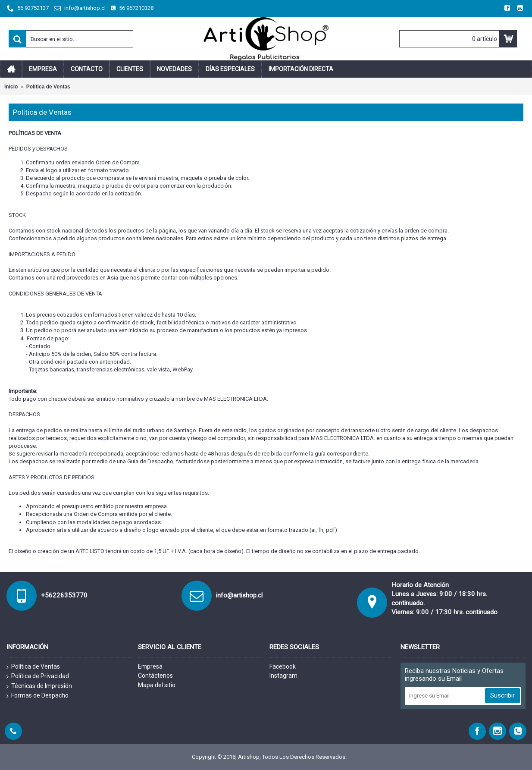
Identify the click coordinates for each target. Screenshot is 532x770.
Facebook (283, 666)
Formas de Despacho (38, 696)
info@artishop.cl (239, 595)
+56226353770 (64, 595)
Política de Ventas (33, 667)
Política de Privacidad (38, 676)
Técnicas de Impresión (39, 686)
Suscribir (502, 695)
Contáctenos (155, 676)
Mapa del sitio (157, 685)
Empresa (150, 666)
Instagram (283, 676)
